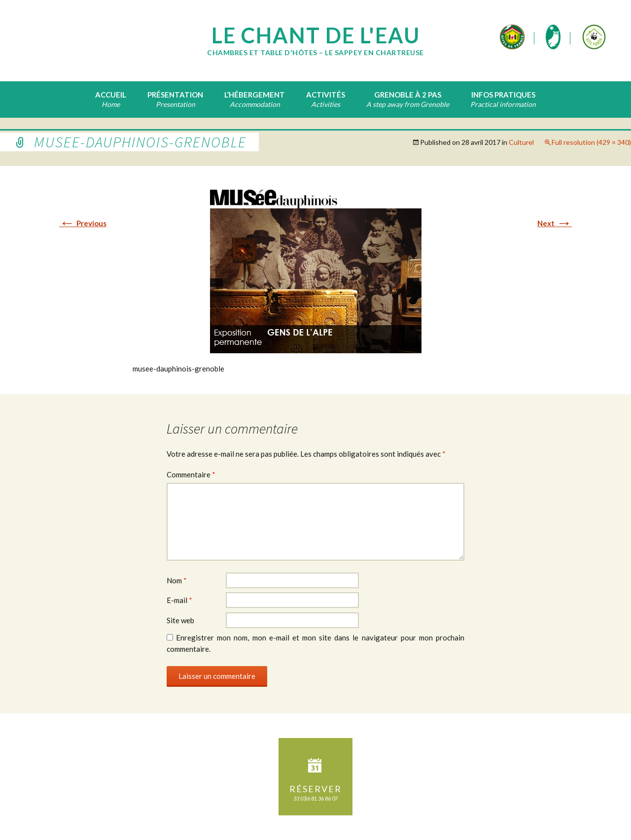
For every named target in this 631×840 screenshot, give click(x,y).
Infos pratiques (503, 95)
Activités (326, 95)
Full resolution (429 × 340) (591, 142)
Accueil (111, 95)
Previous (83, 223)
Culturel (521, 142)
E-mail (179, 600)
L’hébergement (255, 95)
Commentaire (191, 474)
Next (555, 223)
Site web (180, 620)
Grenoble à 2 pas (408, 95)
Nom (177, 580)
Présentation (175, 95)
